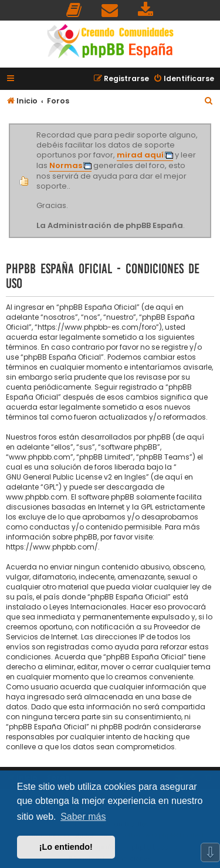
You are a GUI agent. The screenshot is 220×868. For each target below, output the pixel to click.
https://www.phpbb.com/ (52, 547)
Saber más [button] (83, 817)
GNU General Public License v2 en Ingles (76, 477)
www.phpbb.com (37, 497)
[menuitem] (75, 10)
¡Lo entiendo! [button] (66, 847)
